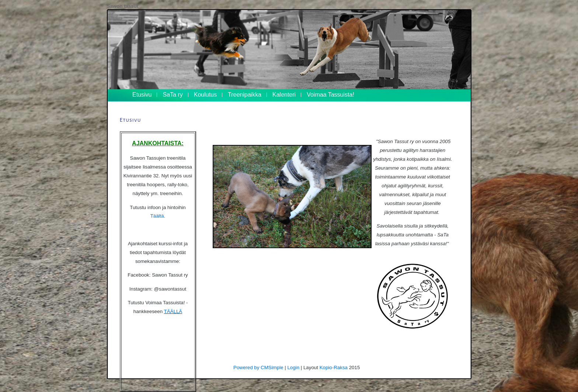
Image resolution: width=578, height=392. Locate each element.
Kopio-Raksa (334, 367)
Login (293, 367)
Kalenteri (284, 95)
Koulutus (205, 95)
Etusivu (142, 95)
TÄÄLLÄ (173, 311)
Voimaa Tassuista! (330, 95)
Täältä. (158, 216)
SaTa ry (173, 95)
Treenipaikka (245, 95)
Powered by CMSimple (258, 367)
